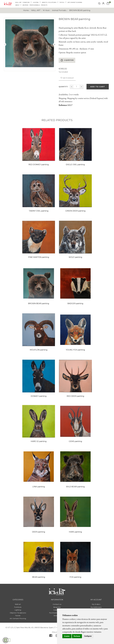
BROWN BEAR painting (39, 304)
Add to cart (98, 87)
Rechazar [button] (77, 636)
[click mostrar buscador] (99, 4)
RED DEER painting (75, 396)
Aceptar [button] (67, 636)
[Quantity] (76, 87)
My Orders (96, 604)
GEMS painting (75, 441)
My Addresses (96, 607)
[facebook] (51, 636)
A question (67, 60)
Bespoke (57, 607)
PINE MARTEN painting (39, 257)
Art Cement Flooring (18, 618)
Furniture (18, 607)
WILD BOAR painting (75, 487)
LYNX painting (39, 487)
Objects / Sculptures (18, 613)
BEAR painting (39, 577)
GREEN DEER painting (75, 211)
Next (55, 44)
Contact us (57, 604)
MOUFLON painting (39, 350)
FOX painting (75, 577)
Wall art (18, 604)
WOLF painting (75, 257)
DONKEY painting (39, 396)
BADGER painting (75, 304)
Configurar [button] (88, 636)
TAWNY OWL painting (39, 211)
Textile (18, 616)
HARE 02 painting (39, 441)
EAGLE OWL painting (75, 165)
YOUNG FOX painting (75, 350)
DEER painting (39, 532)
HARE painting (75, 532)
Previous (5, 44)
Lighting (18, 610)
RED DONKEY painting (39, 165)
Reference (63, 105)
